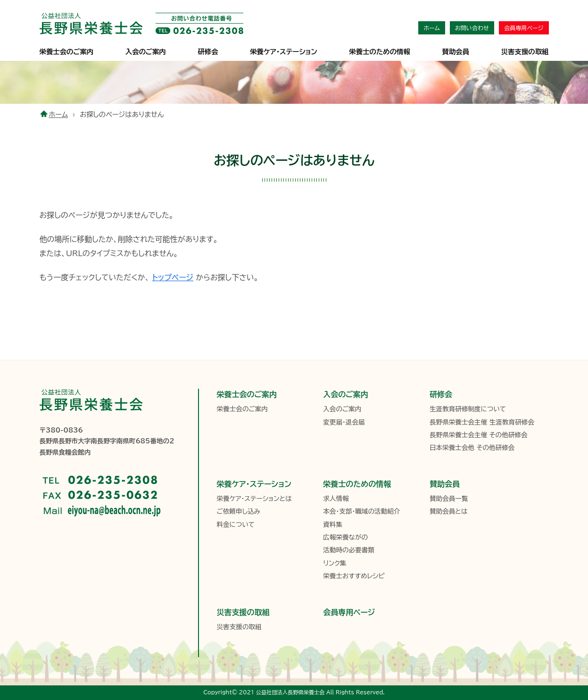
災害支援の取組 (525, 52)
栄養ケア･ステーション (283, 52)
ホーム (431, 28)
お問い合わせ (472, 28)
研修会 (208, 52)
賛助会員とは (449, 511)
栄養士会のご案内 (67, 52)
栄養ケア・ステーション (254, 484)
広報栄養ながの (345, 537)
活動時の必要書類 (349, 550)
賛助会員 (456, 52)
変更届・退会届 (344, 422)
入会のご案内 (146, 52)
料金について (236, 525)
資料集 (333, 525)
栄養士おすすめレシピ (354, 576)
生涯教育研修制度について (468, 409)
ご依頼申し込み (239, 511)
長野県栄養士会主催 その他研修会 (479, 435)
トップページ (173, 277)
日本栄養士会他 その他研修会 (472, 448)
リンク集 (335, 563)
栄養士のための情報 (380, 52)
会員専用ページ (524, 28)
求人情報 (336, 499)
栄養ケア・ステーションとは (254, 499)
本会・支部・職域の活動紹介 (361, 511)
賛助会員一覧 (449, 499)
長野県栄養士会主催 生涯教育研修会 (482, 422)
